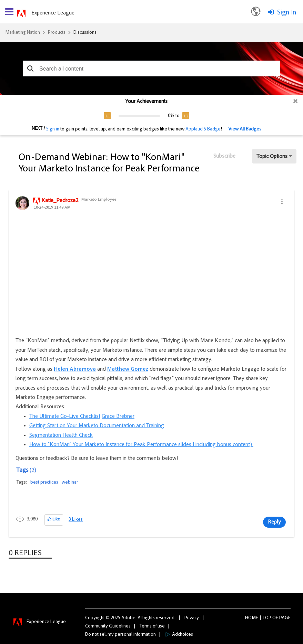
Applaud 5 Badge (203, 129)
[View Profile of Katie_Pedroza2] (60, 201)
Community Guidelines (108, 626)
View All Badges (245, 129)
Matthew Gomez (128, 369)
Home (252, 618)
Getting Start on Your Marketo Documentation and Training (97, 426)
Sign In (287, 13)
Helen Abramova (75, 369)
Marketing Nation (23, 33)
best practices (44, 483)
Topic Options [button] (272, 157)
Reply (274, 522)
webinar (70, 483)
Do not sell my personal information (120, 635)
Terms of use (152, 626)
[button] (31, 68)
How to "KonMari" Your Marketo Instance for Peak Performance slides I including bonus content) (141, 445)
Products (57, 33)
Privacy (192, 618)
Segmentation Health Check (61, 435)
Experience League (53, 13)
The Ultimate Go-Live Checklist (65, 416)
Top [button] (267, 618)
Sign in (53, 129)
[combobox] (151, 68)
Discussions (85, 33)
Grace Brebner (118, 416)
